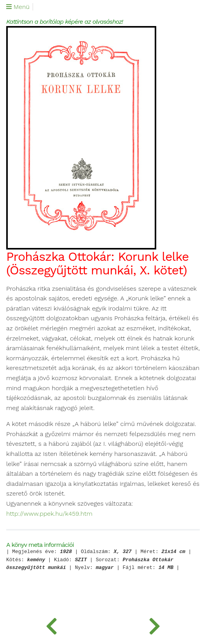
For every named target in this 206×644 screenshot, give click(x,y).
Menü (18, 7)
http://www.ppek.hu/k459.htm (49, 514)
